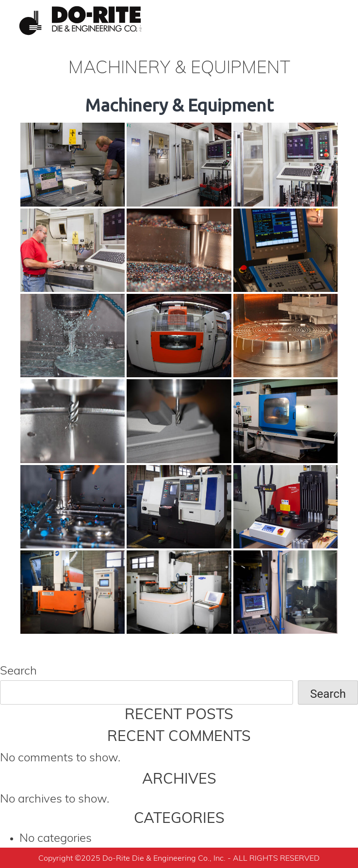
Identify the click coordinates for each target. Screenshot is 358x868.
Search (18, 672)
